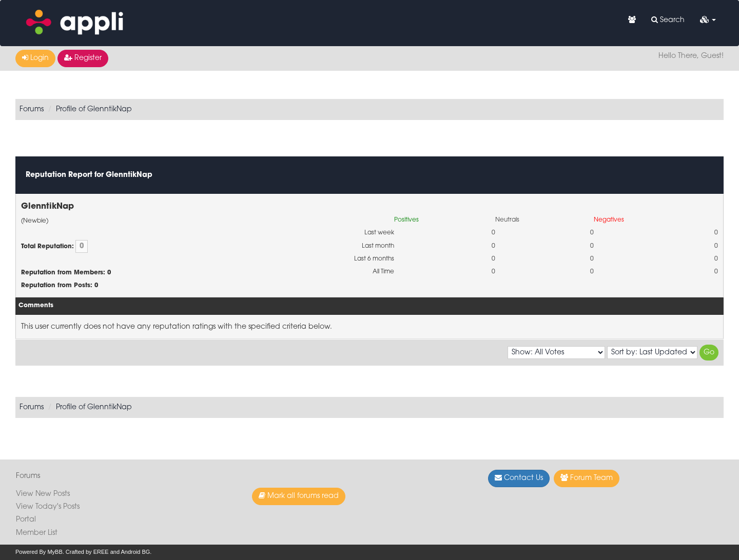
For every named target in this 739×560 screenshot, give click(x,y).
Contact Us (519, 478)
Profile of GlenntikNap (94, 109)
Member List (37, 533)
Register (83, 58)
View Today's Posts (48, 507)
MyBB (55, 552)
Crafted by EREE (87, 552)
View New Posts (43, 494)
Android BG (135, 552)
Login (35, 58)
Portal (26, 520)
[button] (708, 21)
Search (668, 20)
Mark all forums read (299, 496)
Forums (32, 109)
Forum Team (587, 478)
